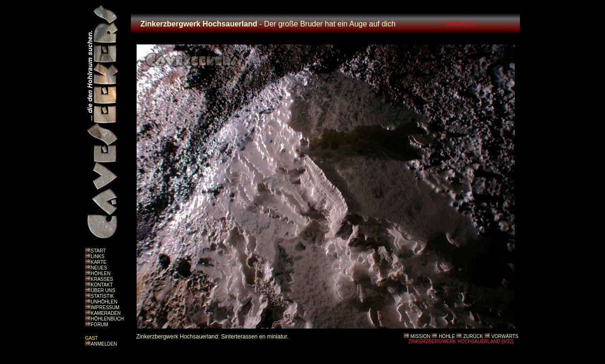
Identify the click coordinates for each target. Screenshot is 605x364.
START (98, 251)
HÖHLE (447, 336)
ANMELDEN (104, 344)
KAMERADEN (106, 313)
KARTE (99, 262)
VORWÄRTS (505, 336)
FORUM (99, 325)
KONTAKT (102, 285)
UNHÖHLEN (104, 302)
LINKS (98, 256)
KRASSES (102, 279)
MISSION (420, 336)
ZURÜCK (473, 336)
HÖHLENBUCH (107, 319)
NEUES (99, 268)
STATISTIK (102, 296)
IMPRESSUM (105, 308)
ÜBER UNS (103, 290)
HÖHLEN (101, 273)
